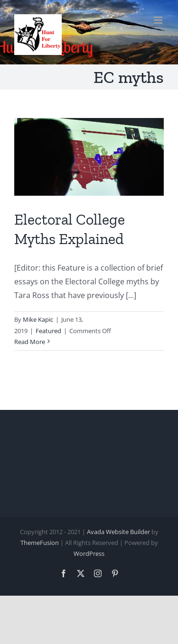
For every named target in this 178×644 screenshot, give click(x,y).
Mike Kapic (38, 319)
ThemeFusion (40, 543)
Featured (48, 331)
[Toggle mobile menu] (159, 20)
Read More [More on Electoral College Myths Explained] (30, 342)
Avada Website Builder (118, 532)
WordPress (89, 553)
